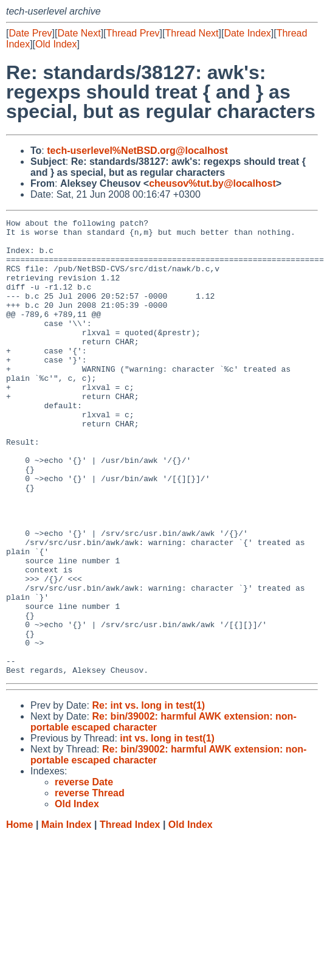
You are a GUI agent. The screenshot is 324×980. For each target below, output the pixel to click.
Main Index (67, 916)
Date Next (79, 33)
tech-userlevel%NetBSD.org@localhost (137, 151)
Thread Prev (133, 33)
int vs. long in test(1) (167, 829)
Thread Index (130, 916)
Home (19, 916)
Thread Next (191, 33)
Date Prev (30, 33)
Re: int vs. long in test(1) (148, 797)
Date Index (247, 33)
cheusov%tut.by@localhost (212, 183)
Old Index (56, 44)
